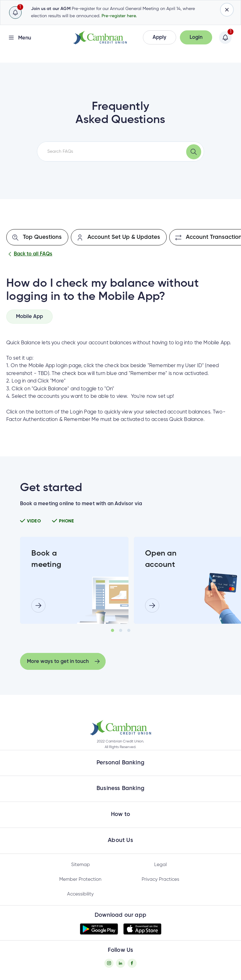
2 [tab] (121, 630)
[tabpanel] (74, 580)
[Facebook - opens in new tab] (132, 963)
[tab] (29, 316)
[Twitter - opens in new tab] (120, 963)
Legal (160, 865)
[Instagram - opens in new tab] (109, 963)
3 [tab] (129, 630)
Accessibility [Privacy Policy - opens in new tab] (80, 894)
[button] (160, 37)
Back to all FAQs (29, 254)
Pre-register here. (119, 16)
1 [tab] (113, 630)
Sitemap (81, 865)
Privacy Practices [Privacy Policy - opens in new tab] (160, 879)
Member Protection (80, 879)
